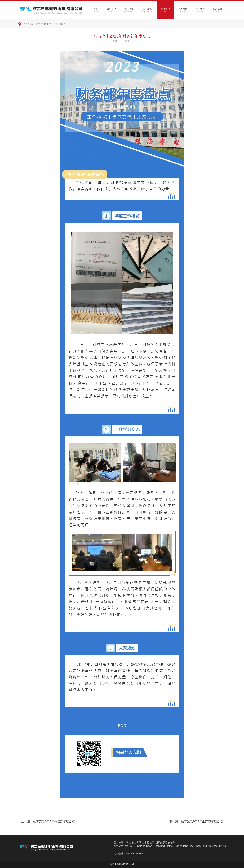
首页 (96, 10)
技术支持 (200, 10)
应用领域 (147, 10)
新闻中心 (165, 10)
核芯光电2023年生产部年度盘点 (202, 821)
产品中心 (129, 10)
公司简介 (111, 10)
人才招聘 (183, 10)
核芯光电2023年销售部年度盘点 (54, 821)
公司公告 (61, 24)
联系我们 (217, 10)
